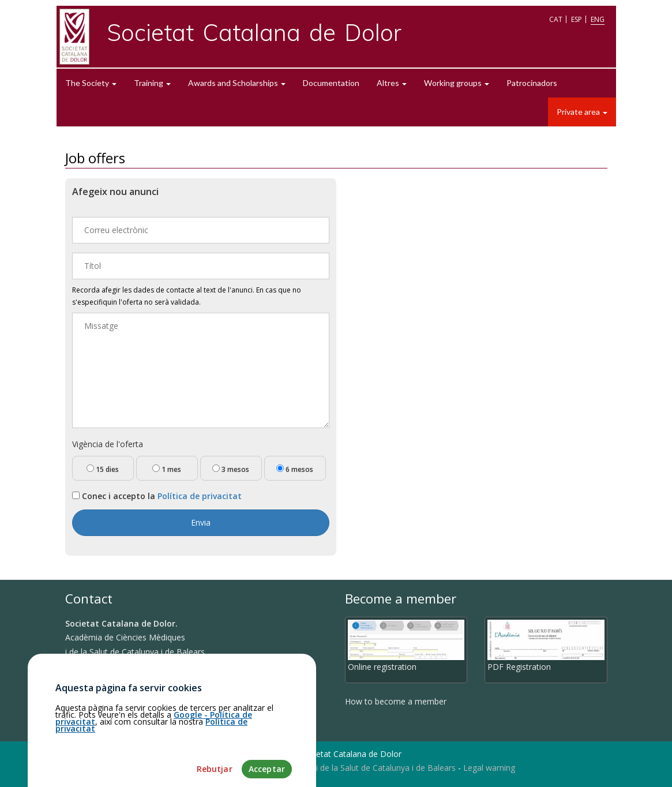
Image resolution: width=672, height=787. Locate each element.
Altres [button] (392, 83)
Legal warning (489, 768)
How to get (91, 694)
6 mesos (295, 469)
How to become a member (396, 701)
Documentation (331, 83)
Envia (201, 522)
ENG (598, 19)
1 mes (167, 469)
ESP (577, 19)
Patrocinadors (532, 83)
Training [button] (152, 83)
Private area (582, 112)
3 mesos (231, 469)
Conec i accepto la (157, 496)
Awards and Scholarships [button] (237, 83)
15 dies (103, 469)
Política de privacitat (200, 496)
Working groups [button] (457, 83)
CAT (556, 19)
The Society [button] (91, 83)
